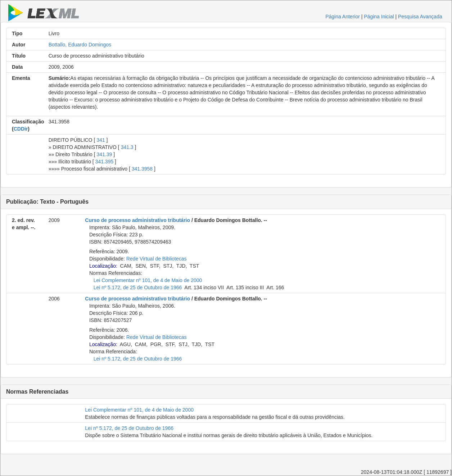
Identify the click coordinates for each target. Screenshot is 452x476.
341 (101, 140)
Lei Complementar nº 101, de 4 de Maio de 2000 (148, 280)
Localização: (103, 266)
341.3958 (142, 169)
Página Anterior (343, 17)
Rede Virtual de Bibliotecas (157, 259)
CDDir (21, 129)
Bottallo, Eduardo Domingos (80, 45)
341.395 (105, 162)
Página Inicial (379, 17)
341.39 (105, 154)
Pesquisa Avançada (420, 17)
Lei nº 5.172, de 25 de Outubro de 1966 (138, 287)
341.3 (127, 147)
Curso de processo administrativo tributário (137, 220)
